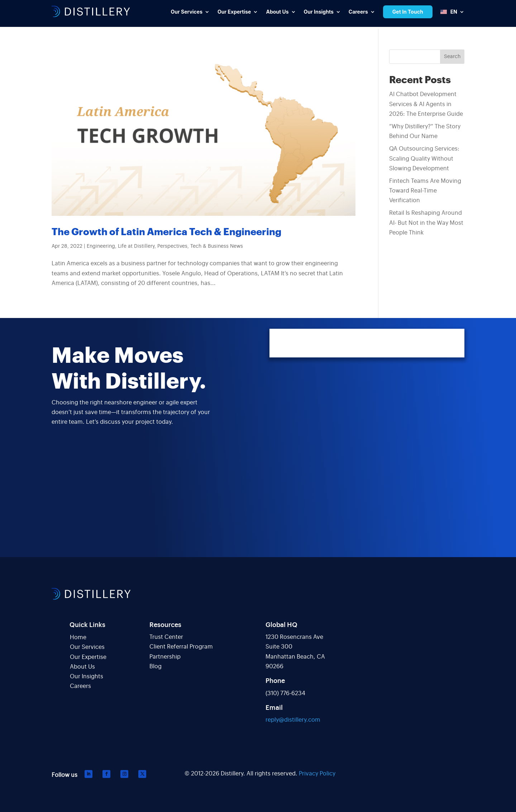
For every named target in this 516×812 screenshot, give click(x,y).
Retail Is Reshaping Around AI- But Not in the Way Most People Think (426, 223)
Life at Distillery (136, 246)
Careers (80, 686)
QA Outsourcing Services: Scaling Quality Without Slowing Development (424, 158)
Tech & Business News (217, 246)
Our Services (87, 647)
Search (452, 57)
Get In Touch (408, 12)
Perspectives (172, 246)
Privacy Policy (317, 774)
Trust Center (166, 637)
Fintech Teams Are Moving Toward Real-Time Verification (425, 191)
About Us (82, 667)
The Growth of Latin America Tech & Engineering (166, 232)
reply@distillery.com (293, 720)
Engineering (101, 246)
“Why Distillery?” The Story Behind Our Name (425, 131)
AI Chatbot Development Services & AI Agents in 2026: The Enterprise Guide (426, 104)
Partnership (165, 657)
